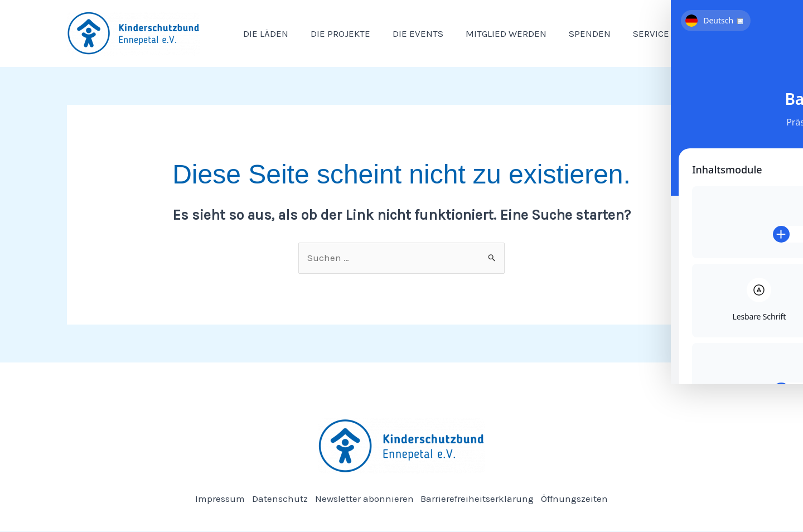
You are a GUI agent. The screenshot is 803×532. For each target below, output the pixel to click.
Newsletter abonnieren (364, 499)
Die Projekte (335, 33)
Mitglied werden (494, 33)
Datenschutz (278, 499)
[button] (656, 33)
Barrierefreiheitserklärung (480, 499)
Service (638, 33)
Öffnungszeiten (579, 499)
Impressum (216, 499)
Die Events (410, 33)
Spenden (575, 33)
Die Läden (264, 33)
